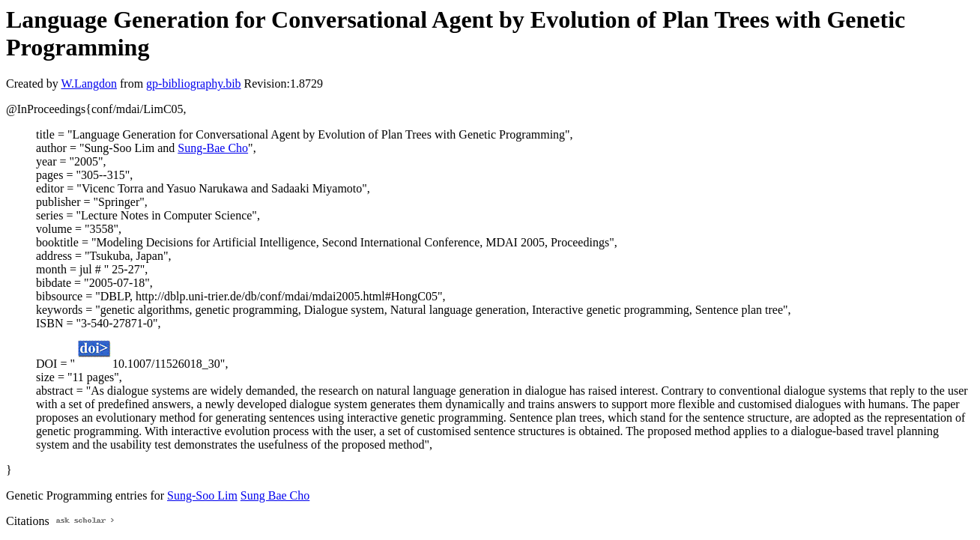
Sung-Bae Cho (213, 148)
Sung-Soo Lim (202, 495)
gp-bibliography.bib (194, 84)
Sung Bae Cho (275, 495)
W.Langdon (89, 84)
